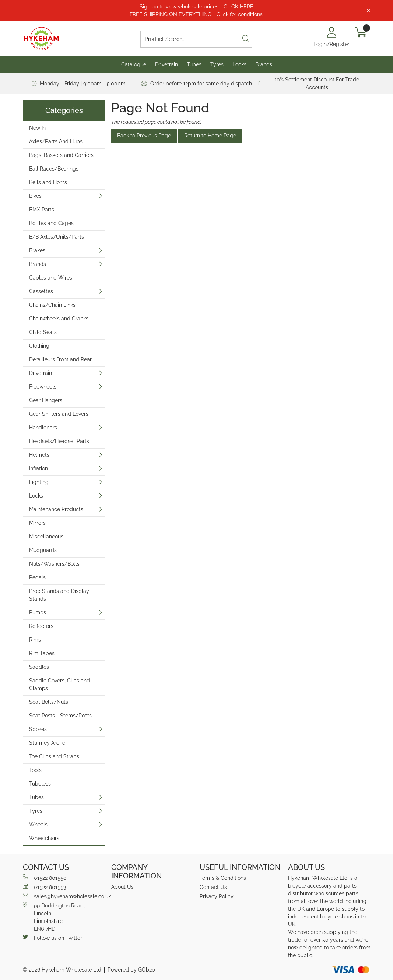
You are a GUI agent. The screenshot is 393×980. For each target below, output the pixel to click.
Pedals (37, 577)
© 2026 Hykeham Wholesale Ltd (62, 970)
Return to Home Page (210, 136)
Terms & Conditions (223, 878)
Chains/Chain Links (52, 305)
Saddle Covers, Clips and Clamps (59, 684)
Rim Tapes (42, 653)
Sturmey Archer (48, 743)
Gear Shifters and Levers (59, 414)
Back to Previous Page (144, 136)
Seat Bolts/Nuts (49, 702)
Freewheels (43, 387)
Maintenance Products (56, 509)
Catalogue (134, 64)
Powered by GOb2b (131, 970)
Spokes (38, 729)
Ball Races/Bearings (54, 169)
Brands (264, 64)
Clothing (39, 346)
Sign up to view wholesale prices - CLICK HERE (196, 7)
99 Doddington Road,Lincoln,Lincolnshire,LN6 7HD (54, 917)
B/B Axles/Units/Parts (57, 237)
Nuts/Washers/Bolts (54, 564)
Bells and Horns (48, 182)
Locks (239, 64)
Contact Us (213, 887)
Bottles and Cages (51, 223)
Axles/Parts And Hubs (56, 141)
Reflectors (41, 626)
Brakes (37, 250)
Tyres (217, 64)
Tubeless (40, 784)
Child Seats (43, 332)
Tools (35, 770)
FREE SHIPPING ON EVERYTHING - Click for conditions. (197, 14)
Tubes (194, 64)
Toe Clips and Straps (54, 756)
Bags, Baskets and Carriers (61, 155)
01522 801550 (45, 878)
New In (37, 128)
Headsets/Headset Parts (59, 441)
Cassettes (41, 291)
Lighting (39, 482)
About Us (122, 887)
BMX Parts (42, 210)
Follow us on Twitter (52, 938)
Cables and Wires (51, 278)
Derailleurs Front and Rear (60, 359)
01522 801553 (44, 887)
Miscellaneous (46, 537)
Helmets (39, 455)
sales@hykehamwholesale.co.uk (64, 896)
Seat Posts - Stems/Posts (60, 716)
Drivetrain (166, 64)
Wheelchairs (44, 838)
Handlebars (43, 428)
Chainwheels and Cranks (59, 319)
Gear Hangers (46, 400)
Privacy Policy (217, 896)
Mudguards (43, 550)
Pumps (38, 612)
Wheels (38, 825)
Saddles (39, 667)
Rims (35, 640)
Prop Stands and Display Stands (59, 595)
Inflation (38, 468)
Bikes (35, 196)
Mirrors (37, 523)
